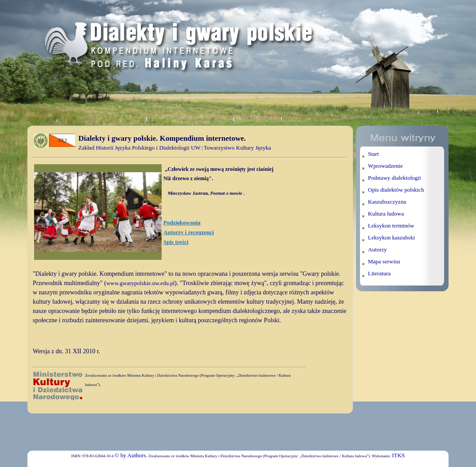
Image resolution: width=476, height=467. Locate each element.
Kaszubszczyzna (387, 202)
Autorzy (377, 249)
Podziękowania (182, 222)
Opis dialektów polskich (396, 190)
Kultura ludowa (386, 214)
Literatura (379, 273)
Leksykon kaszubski (391, 237)
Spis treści (176, 242)
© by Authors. (131, 455)
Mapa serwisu (384, 261)
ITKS (398, 455)
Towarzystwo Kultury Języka (237, 148)
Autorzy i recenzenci (189, 232)
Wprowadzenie (385, 166)
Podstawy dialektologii (395, 178)
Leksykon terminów (391, 226)
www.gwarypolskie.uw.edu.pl (140, 283)
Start (373, 154)
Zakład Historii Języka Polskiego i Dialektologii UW (139, 148)
